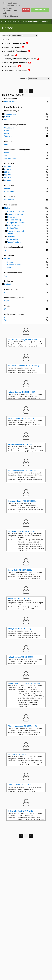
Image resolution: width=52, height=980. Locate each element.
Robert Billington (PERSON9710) (21, 811)
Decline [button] (26, 10)
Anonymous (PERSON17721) (20, 629)
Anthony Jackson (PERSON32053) (21, 392)
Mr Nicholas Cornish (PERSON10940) (23, 340)
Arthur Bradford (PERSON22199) (21, 657)
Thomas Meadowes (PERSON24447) (22, 726)
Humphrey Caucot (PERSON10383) (22, 501)
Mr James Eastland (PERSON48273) (22, 471)
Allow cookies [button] (40, 10)
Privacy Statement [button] (11, 16)
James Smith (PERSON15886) (20, 570)
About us (46, 21)
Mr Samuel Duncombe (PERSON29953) (23, 366)
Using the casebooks (31, 21)
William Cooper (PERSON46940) (21, 444)
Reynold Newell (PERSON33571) (21, 418)
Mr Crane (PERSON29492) (19, 754)
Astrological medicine (10, 21)
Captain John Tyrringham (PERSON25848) (25, 683)
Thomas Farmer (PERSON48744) (21, 785)
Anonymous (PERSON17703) (20, 598)
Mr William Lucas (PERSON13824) (21, 531)
